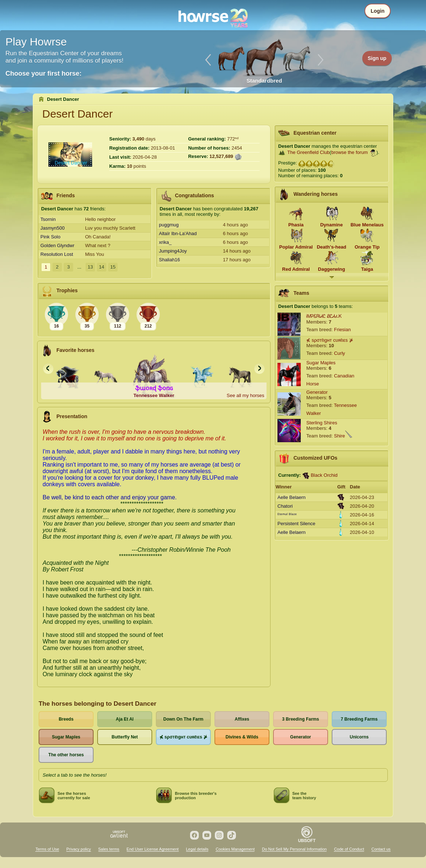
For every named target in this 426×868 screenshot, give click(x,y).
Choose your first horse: (44, 74)
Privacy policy (78, 849)
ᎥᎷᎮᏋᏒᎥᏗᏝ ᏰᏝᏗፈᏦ (324, 316)
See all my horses (245, 395)
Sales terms (109, 849)
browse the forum (350, 152)
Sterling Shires (322, 423)
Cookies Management (235, 849)
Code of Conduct (349, 849)
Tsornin (48, 219)
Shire (339, 436)
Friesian (342, 330)
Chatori (285, 506)
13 (90, 267)
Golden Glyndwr (57, 245)
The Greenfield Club (308, 152)
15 (113, 267)
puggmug (169, 225)
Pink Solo (50, 237)
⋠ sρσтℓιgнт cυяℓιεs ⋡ (330, 340)
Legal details (197, 849)
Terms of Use (47, 849)
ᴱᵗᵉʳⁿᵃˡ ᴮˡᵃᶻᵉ (287, 515)
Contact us (381, 849)
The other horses (66, 755)
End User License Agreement (153, 849)
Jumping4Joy (173, 251)
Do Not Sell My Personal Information (294, 849)
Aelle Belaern (291, 497)
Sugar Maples (321, 363)
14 (102, 267)
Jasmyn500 (52, 228)
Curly (339, 353)
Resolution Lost (57, 254)
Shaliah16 (170, 260)
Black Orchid (324, 475)
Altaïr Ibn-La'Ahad (178, 233)
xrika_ (165, 242)
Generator (317, 392)
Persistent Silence (296, 524)
